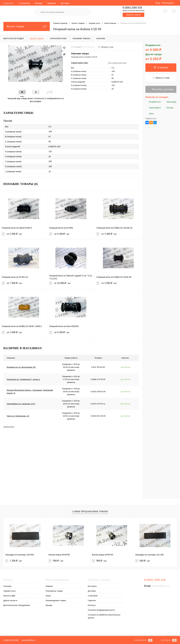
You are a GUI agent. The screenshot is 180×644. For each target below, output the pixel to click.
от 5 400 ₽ (118, 235)
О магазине (93, 595)
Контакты (92, 605)
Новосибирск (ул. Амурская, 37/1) (21, 403)
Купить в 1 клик (161, 78)
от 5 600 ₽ (118, 284)
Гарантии (51, 3)
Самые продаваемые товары (90, 511)
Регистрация (167, 3)
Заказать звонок (133, 15)
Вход (158, 3)
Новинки (49, 585)
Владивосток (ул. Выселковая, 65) (21, 366)
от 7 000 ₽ (24, 284)
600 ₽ (143, 560)
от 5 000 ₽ (24, 235)
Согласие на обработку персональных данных (104, 616)
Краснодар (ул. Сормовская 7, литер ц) (23, 379)
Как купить (92, 585)
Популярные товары (54, 590)
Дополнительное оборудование (17, 605)
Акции (48, 595)
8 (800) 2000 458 (11, 640)
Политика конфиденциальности (101, 609)
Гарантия (92, 600)
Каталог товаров (27, 26)
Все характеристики (117, 63)
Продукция (8, 3)
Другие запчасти (10, 600)
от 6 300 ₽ (71, 235)
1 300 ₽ (14, 560)
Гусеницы (7, 585)
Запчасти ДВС (9, 595)
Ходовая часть (10, 590)
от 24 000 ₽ (71, 284)
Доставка (65, 3)
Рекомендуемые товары (56, 600)
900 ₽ (56, 560)
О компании (25, 3)
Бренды (39, 3)
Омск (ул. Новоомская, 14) (18, 415)
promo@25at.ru (161, 585)
